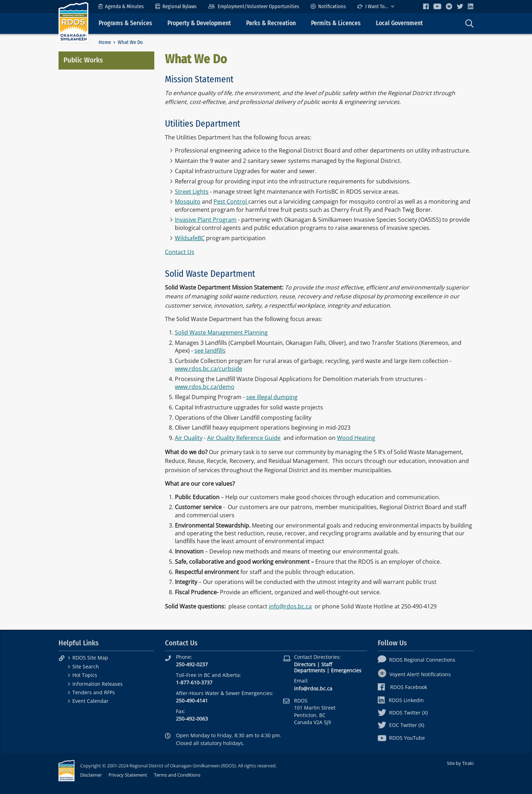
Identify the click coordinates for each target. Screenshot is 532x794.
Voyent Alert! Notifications (414, 674)
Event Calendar (90, 701)
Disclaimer (91, 775)
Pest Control (231, 202)
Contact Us (180, 252)
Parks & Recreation (271, 23)
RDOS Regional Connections (417, 660)
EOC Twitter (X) (401, 725)
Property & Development (199, 23)
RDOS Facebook (402, 687)
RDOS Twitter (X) (403, 713)
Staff (327, 664)
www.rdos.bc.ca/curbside (209, 369)
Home (105, 42)
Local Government (399, 23)
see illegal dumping (272, 397)
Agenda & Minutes (121, 7)
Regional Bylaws (176, 7)
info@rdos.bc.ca (290, 606)
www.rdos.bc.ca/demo (205, 387)
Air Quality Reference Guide (244, 438)
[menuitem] (121, 7)
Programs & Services (125, 23)
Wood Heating (356, 438)
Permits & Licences (336, 23)
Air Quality (189, 438)
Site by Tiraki (460, 763)
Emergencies (346, 670)
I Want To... (373, 7)
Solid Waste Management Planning (221, 332)
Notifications (328, 7)
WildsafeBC (190, 238)
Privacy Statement (128, 775)
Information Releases (98, 684)
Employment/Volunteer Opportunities (253, 7)
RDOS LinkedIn (401, 700)
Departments (310, 670)
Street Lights (192, 192)
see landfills (210, 351)
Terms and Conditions (177, 775)
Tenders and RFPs (94, 692)
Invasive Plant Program (206, 220)
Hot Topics (85, 675)
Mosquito (188, 202)
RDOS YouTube (401, 738)
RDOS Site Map (90, 658)
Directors (305, 664)
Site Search (86, 666)
